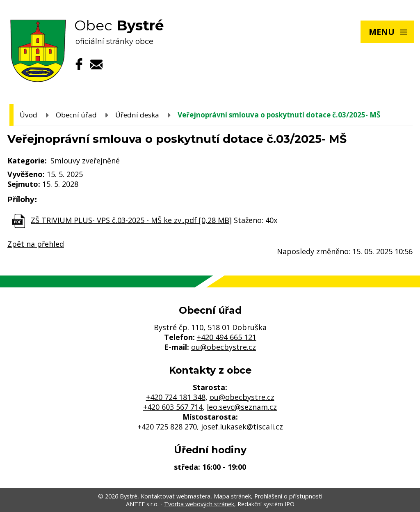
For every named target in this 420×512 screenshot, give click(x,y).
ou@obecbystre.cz (224, 347)
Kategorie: (27, 161)
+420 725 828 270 (167, 427)
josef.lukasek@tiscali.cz (242, 427)
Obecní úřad (76, 115)
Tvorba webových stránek (199, 504)
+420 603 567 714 (173, 407)
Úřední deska (137, 115)
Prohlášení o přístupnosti (288, 496)
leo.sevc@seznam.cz (242, 407)
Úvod (29, 115)
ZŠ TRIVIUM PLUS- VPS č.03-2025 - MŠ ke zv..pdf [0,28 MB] (131, 220)
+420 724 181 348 (176, 397)
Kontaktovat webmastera (176, 496)
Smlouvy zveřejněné (85, 161)
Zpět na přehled (36, 244)
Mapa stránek (232, 496)
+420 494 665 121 (227, 337)
